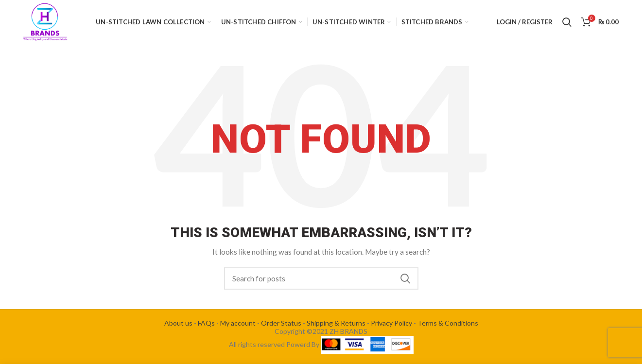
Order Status (281, 323)
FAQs (206, 323)
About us (178, 323)
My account (238, 323)
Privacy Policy (391, 323)
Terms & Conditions (448, 323)
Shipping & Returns (336, 323)
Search (405, 278)
